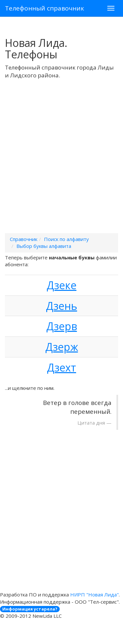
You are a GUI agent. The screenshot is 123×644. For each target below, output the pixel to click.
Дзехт (61, 367)
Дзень (61, 306)
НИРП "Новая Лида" (94, 594)
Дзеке (61, 285)
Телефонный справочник (44, 8)
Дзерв (62, 326)
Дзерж (62, 347)
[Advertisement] (61, 164)
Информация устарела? (30, 609)
